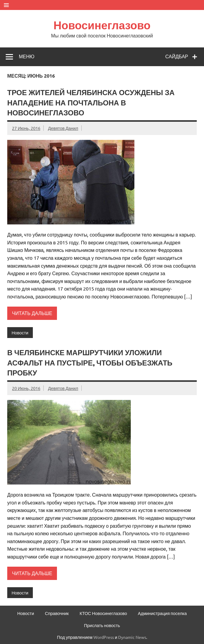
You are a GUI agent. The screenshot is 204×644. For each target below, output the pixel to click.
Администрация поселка (162, 613)
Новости (20, 333)
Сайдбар (177, 56)
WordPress (104, 637)
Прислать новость (102, 625)
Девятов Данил (63, 128)
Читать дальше (32, 313)
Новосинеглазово (102, 25)
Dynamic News (132, 637)
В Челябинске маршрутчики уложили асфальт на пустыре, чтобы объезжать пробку (90, 363)
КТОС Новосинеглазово (103, 613)
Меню (27, 56)
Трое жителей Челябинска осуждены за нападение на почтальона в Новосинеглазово (91, 103)
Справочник (57, 613)
